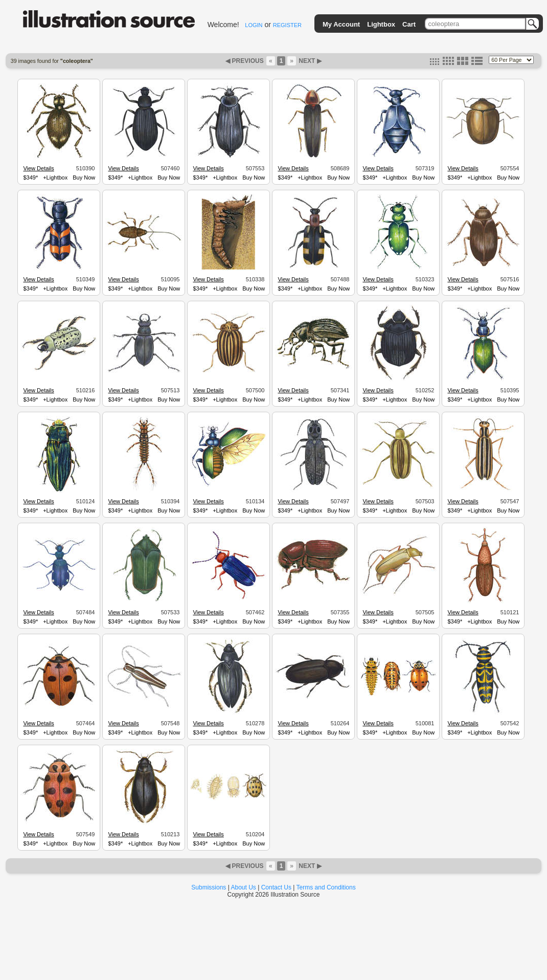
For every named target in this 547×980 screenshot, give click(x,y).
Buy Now (84, 177)
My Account (341, 24)
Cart (409, 24)
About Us (244, 887)
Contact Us (276, 887)
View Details (38, 168)
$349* (30, 177)
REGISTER (287, 25)
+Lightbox (55, 177)
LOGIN (254, 25)
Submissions (209, 887)
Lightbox (381, 24)
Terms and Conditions (326, 887)
